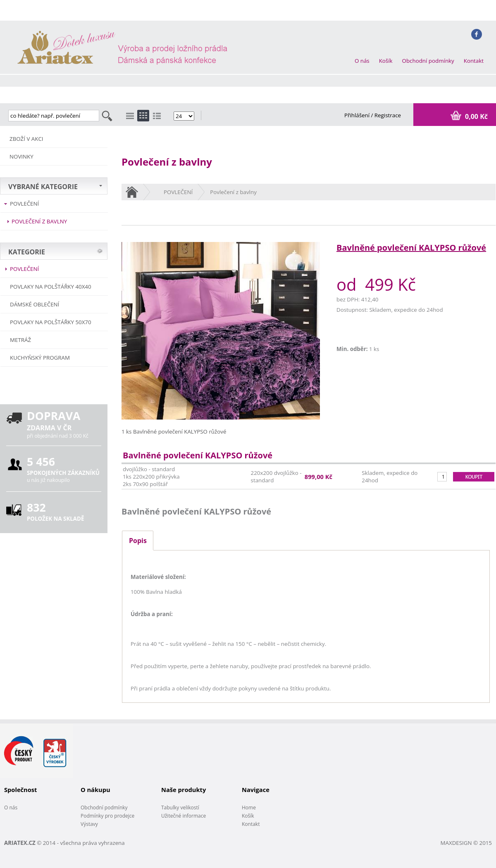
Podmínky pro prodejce (107, 816)
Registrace (388, 115)
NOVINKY (21, 157)
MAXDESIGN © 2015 (466, 843)
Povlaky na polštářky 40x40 (51, 287)
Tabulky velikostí (180, 808)
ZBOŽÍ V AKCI (26, 139)
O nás (362, 61)
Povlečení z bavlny (39, 221)
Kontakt (474, 61)
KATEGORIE (27, 252)
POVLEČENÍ (24, 204)
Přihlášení (358, 115)
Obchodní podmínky (428, 61)
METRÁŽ (20, 340)
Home (249, 808)
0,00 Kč (476, 116)
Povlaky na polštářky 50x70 (51, 322)
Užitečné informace (184, 816)
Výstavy (89, 824)
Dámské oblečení (35, 304)
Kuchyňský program (40, 358)
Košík (386, 61)
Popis (138, 541)
